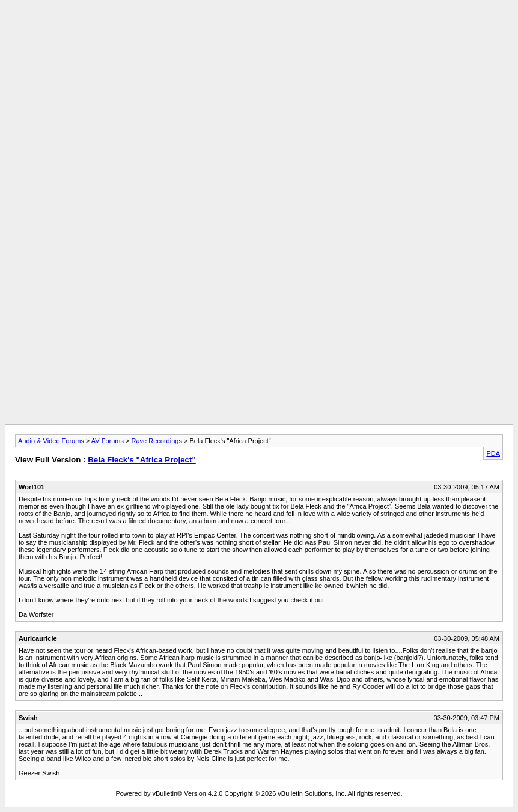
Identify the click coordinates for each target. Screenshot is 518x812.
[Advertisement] (259, 32)
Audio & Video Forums (51, 441)
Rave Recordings (157, 441)
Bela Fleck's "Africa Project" (142, 460)
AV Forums (108, 441)
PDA (493, 453)
